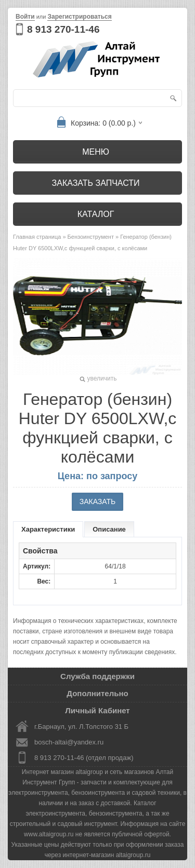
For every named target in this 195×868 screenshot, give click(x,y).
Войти (25, 17)
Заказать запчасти (96, 183)
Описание (109, 529)
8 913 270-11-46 (63, 29)
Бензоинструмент (91, 237)
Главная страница (37, 237)
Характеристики (48, 529)
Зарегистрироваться (79, 17)
